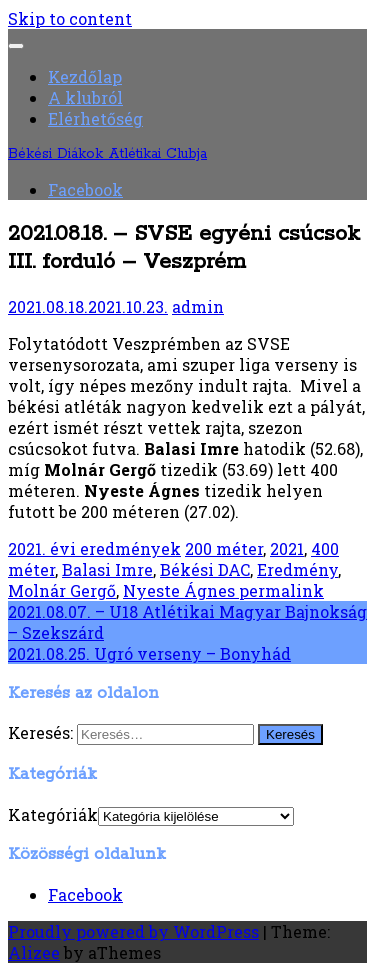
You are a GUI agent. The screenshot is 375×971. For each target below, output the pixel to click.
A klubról (85, 97)
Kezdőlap (85, 76)
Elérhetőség (95, 118)
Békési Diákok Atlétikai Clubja (107, 154)
